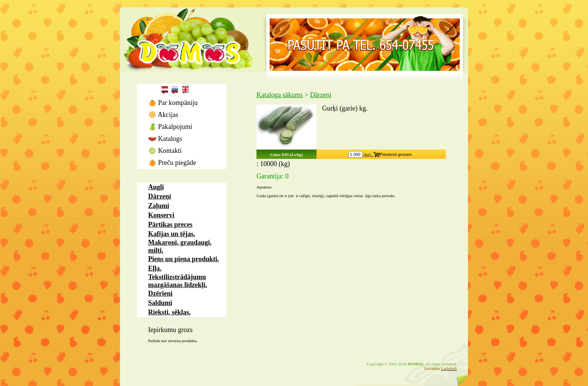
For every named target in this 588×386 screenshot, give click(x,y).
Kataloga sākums (280, 95)
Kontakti (165, 151)
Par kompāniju (173, 103)
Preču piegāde (172, 163)
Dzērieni (160, 293)
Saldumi (160, 303)
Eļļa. (155, 268)
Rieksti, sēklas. (169, 312)
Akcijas (163, 115)
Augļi (156, 187)
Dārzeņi (160, 196)
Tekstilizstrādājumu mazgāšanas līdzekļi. (178, 281)
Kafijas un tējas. (172, 234)
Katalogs (165, 139)
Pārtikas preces (170, 224)
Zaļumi (159, 206)
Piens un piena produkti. (184, 259)
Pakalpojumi (170, 127)
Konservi (161, 215)
